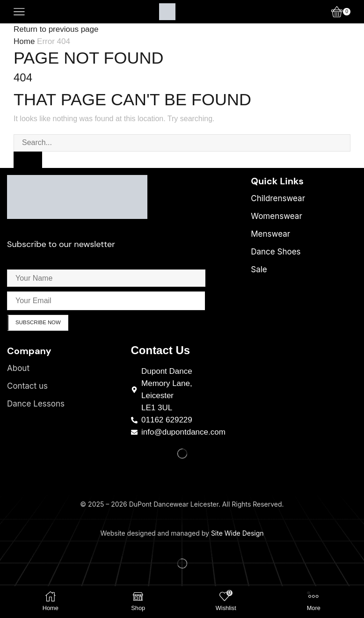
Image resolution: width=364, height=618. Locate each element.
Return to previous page (56, 29)
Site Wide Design (237, 534)
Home (24, 41)
